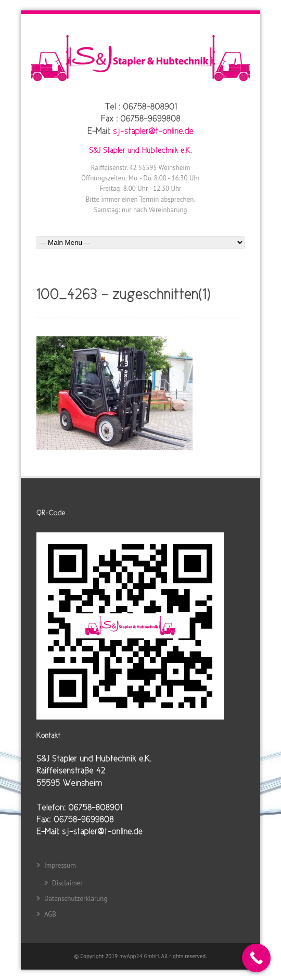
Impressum (60, 865)
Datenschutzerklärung (76, 899)
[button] (19, 961)
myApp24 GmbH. (140, 956)
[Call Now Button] (256, 958)
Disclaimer (67, 883)
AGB (50, 914)
